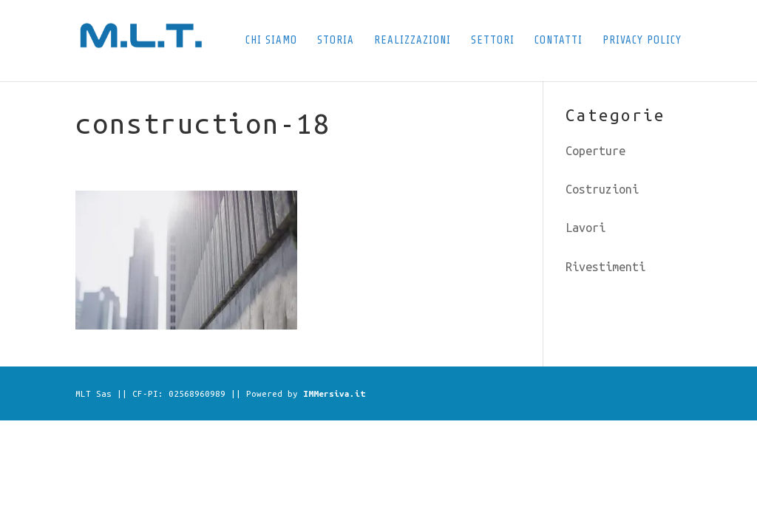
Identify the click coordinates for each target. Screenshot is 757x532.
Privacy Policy (642, 41)
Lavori (585, 228)
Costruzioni (602, 189)
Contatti (559, 41)
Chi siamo (271, 41)
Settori (493, 41)
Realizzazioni (413, 41)
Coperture (595, 151)
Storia (336, 41)
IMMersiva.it (334, 393)
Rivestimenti (605, 267)
